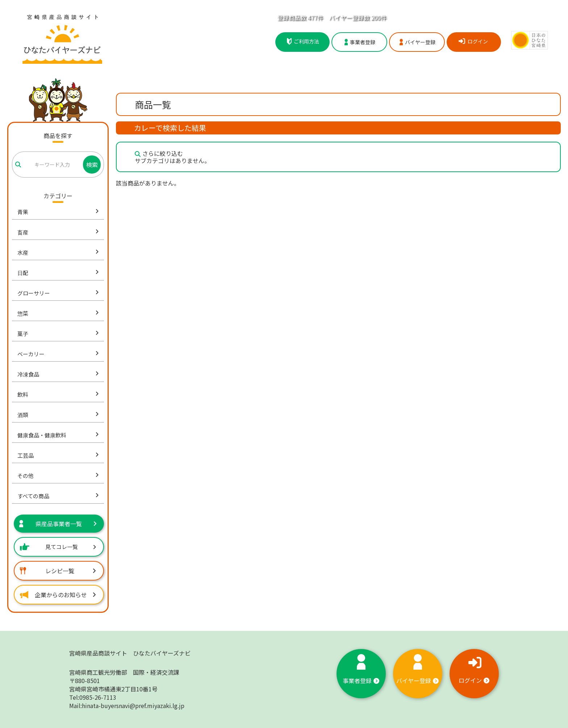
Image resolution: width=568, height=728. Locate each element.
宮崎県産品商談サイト (130, 653)
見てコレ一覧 (58, 547)
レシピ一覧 (58, 571)
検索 (92, 165)
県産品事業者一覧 (58, 524)
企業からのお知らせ (58, 595)
